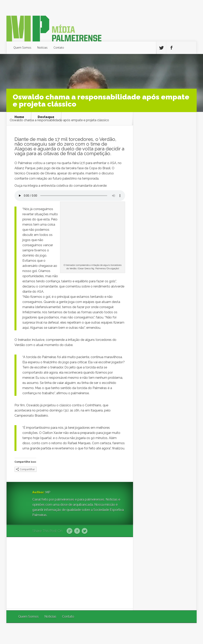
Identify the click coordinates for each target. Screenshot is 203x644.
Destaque (46, 117)
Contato (59, 48)
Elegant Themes (144, 633)
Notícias (42, 48)
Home (19, 117)
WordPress (187, 633)
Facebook (77, 531)
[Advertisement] (70, 573)
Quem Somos (22, 48)
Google (69, 531)
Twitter (85, 531)
